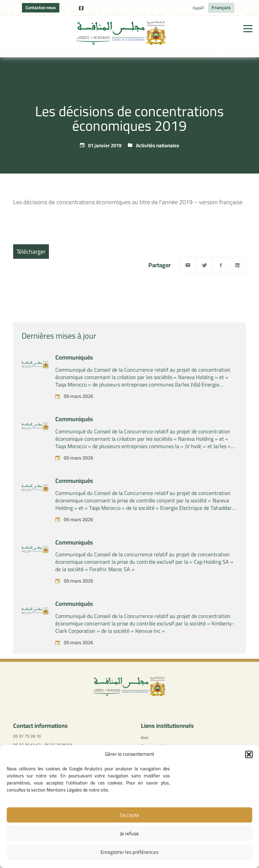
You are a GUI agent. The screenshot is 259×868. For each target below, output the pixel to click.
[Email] (188, 265)
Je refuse (129, 833)
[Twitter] (204, 265)
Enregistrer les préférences (129, 852)
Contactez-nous (41, 7)
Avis (145, 737)
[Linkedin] (237, 265)
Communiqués (74, 369)
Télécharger (31, 252)
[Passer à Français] (221, 8)
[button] (249, 754)
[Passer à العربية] (198, 8)
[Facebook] (221, 265)
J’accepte (129, 815)
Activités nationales (157, 145)
